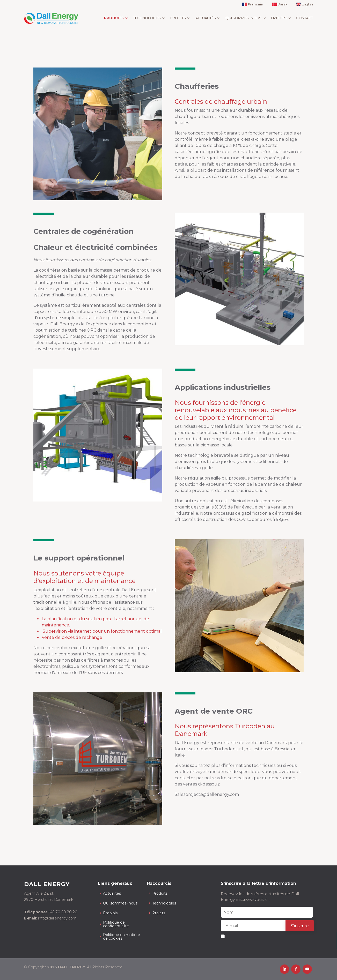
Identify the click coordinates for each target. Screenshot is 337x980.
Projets (159, 913)
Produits (160, 893)
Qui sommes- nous (120, 903)
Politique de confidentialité (116, 924)
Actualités (112, 893)
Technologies (164, 903)
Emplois (110, 913)
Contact (305, 18)
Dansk (280, 5)
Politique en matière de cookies (122, 937)
